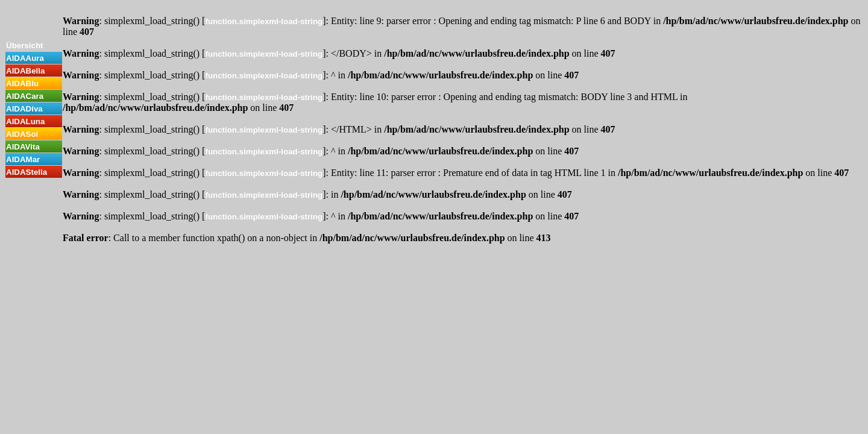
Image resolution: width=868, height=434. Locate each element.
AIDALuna (25, 121)
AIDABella (25, 71)
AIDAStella (27, 172)
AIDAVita (23, 147)
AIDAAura (25, 58)
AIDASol (22, 134)
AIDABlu (22, 83)
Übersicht (24, 46)
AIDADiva (24, 109)
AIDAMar (23, 159)
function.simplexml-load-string (264, 21)
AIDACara (25, 96)
